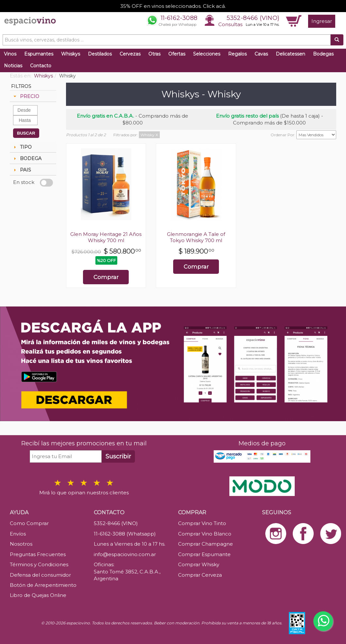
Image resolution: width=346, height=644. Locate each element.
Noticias (13, 66)
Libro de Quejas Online (38, 595)
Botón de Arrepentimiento (43, 585)
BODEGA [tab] (27, 158)
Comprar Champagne (206, 544)
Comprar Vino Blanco (205, 534)
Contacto (41, 66)
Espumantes (39, 54)
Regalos (237, 54)
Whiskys (71, 54)
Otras (154, 54)
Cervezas (130, 54)
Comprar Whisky (199, 564)
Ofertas (177, 54)
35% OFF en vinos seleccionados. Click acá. (173, 6)
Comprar (106, 277)
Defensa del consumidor (40, 575)
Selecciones (207, 54)
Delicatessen (290, 54)
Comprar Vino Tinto (202, 523)
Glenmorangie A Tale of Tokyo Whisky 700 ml (196, 237)
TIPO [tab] (22, 147)
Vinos (10, 54)
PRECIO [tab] (26, 96)
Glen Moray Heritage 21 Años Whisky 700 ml (106, 237)
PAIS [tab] (22, 170)
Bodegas (323, 54)
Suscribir (118, 456)
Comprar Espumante (204, 554)
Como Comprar (29, 523)
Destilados (100, 54)
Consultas (230, 24)
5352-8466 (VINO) (253, 18)
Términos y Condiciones (39, 564)
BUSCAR (26, 133)
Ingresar (322, 21)
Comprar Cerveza (200, 575)
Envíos (18, 534)
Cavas (261, 54)
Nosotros (21, 544)
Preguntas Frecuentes (38, 554)
